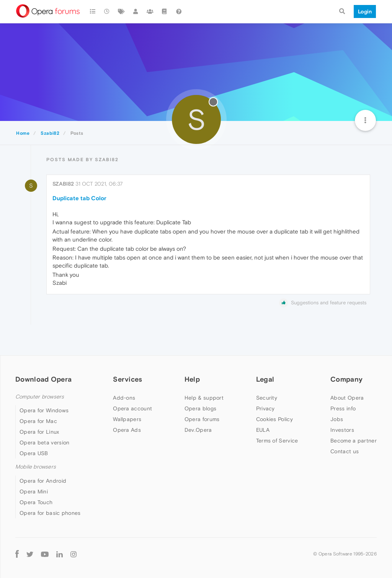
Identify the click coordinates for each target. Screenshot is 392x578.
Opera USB (34, 453)
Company (346, 379)
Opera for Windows (44, 410)
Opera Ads (127, 430)
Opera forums (202, 419)
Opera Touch (36, 502)
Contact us (345, 451)
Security (267, 398)
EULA (263, 430)
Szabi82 (63, 184)
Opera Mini (34, 491)
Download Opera (43, 379)
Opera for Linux (39, 432)
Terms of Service (277, 441)
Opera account (132, 408)
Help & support (204, 398)
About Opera (347, 398)
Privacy (265, 408)
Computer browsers (40, 397)
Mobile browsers (36, 467)
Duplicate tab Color (79, 198)
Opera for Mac (38, 421)
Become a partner (354, 441)
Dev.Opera (198, 430)
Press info (343, 408)
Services (127, 379)
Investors (342, 430)
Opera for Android (43, 481)
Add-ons (124, 398)
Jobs (337, 419)
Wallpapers (127, 419)
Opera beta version (44, 442)
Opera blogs (200, 408)
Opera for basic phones (50, 513)
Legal (265, 379)
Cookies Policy (274, 419)
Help (192, 379)
